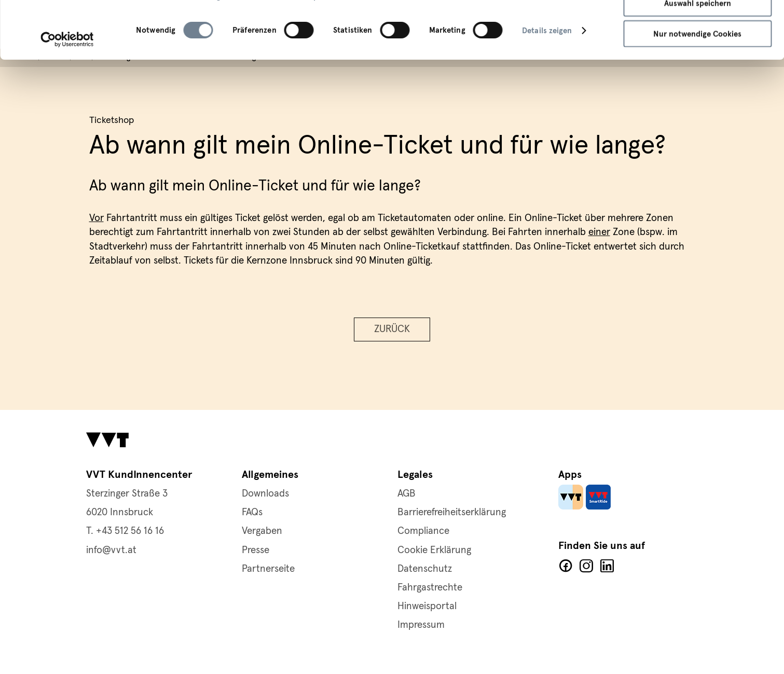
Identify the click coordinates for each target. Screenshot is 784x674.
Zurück (392, 329)
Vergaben (262, 531)
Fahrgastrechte (430, 588)
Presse (256, 550)
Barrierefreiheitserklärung (452, 512)
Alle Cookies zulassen (698, 26)
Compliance (423, 531)
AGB (407, 494)
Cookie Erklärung (434, 550)
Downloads (265, 494)
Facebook (566, 566)
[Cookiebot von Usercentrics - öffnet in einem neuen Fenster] (67, 93)
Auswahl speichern (698, 57)
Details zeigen (547, 85)
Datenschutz (425, 569)
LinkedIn (607, 566)
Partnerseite (268, 569)
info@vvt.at (111, 550)
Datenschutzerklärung (178, 50)
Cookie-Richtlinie (262, 50)
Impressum (325, 50)
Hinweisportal (427, 606)
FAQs (252, 512)
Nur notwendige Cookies (697, 88)
